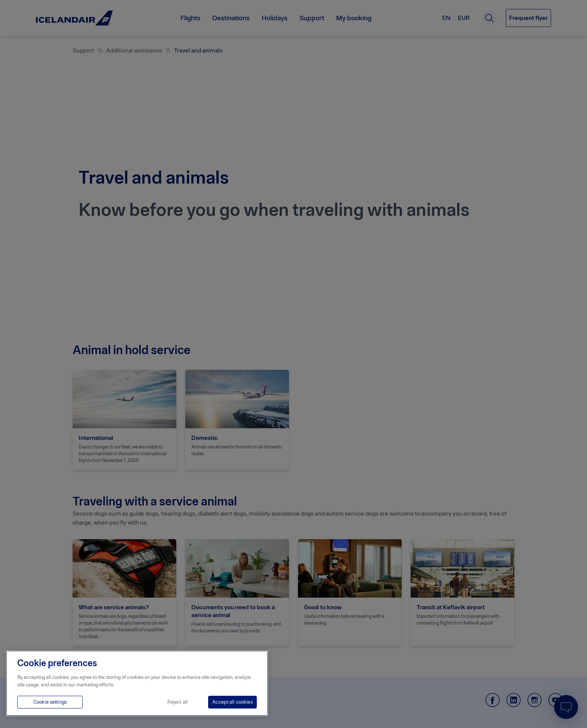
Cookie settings (50, 702)
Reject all (177, 702)
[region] (137, 683)
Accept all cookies (232, 702)
